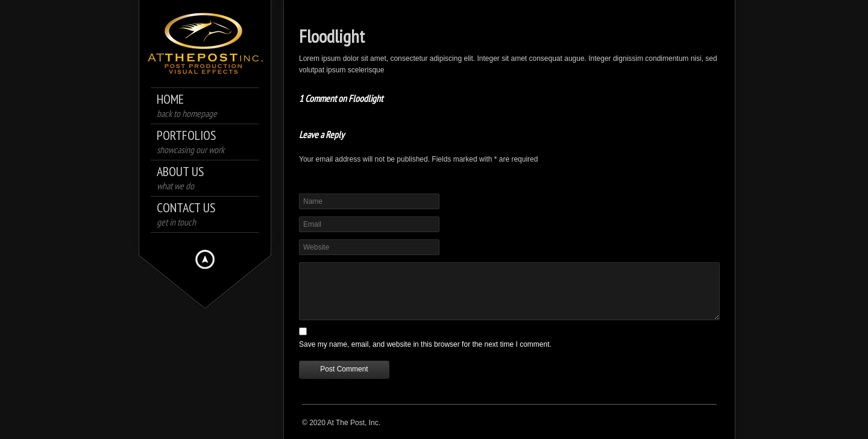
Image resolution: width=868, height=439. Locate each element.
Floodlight (332, 36)
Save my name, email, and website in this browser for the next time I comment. (425, 344)
